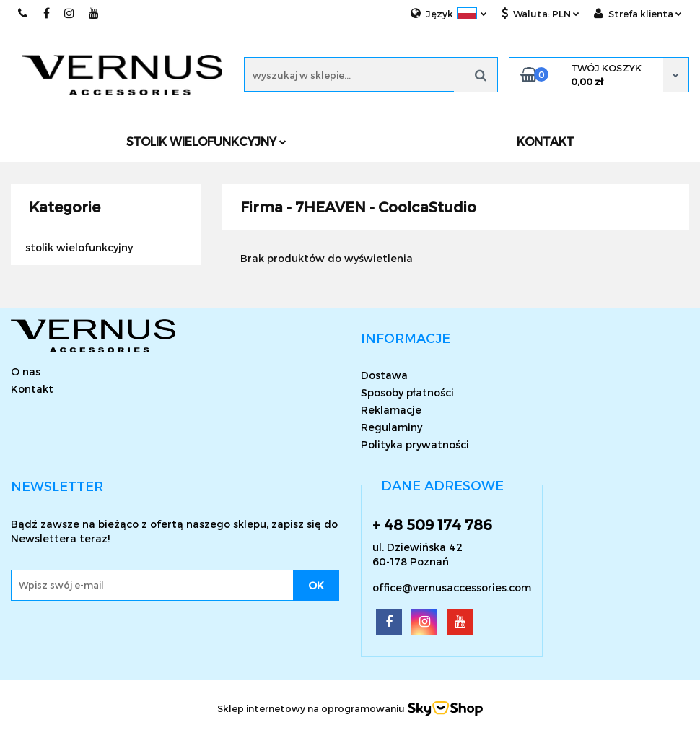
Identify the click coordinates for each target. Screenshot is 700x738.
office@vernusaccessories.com (452, 587)
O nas (26, 372)
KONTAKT (546, 141)
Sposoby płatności (407, 392)
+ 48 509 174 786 (432, 524)
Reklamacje (391, 410)
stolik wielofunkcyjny (79, 247)
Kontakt (32, 389)
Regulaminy (391, 427)
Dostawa (384, 375)
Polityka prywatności (415, 444)
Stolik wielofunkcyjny (206, 141)
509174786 (23, 13)
